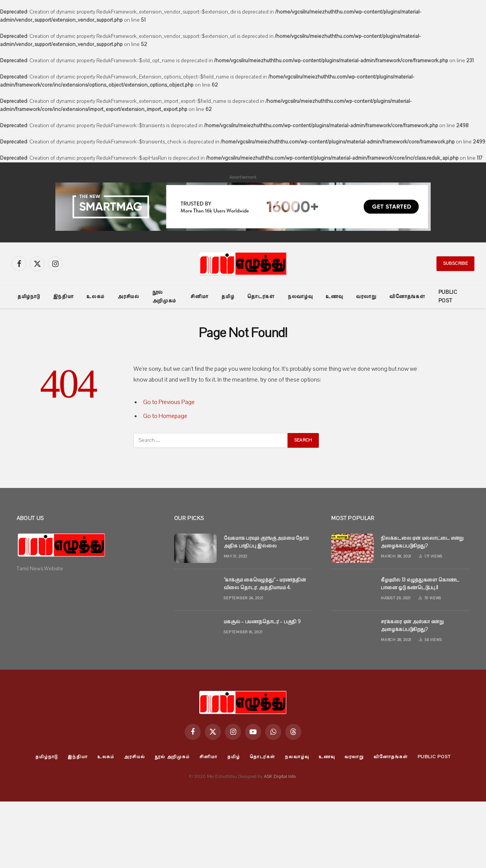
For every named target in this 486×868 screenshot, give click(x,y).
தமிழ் (228, 297)
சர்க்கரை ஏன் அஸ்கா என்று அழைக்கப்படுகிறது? (412, 626)
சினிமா (199, 297)
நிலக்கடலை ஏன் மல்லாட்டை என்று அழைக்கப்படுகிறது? (422, 542)
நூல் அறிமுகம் (164, 297)
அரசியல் (128, 297)
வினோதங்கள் (407, 297)
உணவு (334, 297)
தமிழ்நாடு (29, 297)
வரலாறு (366, 297)
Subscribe (455, 263)
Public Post (448, 297)
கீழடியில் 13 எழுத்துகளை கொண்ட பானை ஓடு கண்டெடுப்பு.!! (420, 584)
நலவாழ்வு (300, 297)
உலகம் (96, 297)
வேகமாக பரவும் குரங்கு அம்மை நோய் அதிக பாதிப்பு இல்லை (266, 542)
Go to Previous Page (169, 402)
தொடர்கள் (261, 297)
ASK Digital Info (280, 776)
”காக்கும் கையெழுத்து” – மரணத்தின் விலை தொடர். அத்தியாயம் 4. (265, 584)
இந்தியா (63, 297)
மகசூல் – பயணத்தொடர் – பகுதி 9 (262, 622)
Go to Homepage (165, 416)
